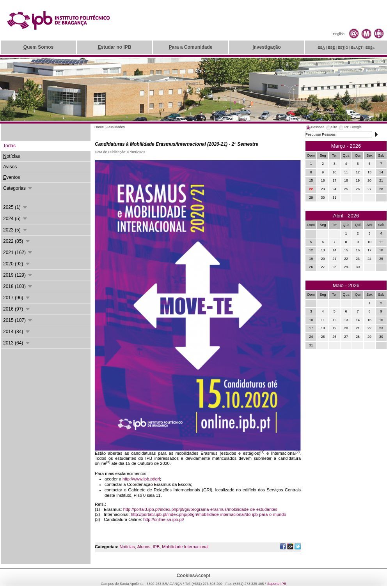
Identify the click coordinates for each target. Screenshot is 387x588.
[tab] (315, 128)
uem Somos (38, 47)
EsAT (357, 48)
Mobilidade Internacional (185, 547)
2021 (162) (18, 253)
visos (10, 167)
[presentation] (315, 128)
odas (9, 146)
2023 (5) (16, 230)
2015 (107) (18, 320)
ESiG (343, 48)
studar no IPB (114, 47)
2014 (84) (17, 332)
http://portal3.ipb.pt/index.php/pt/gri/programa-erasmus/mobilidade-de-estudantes (200, 509)
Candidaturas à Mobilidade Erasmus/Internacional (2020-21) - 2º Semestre (177, 144)
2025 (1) (16, 207)
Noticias (127, 547)
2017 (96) (17, 298)
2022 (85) (17, 241)
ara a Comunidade (190, 47)
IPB (156, 547)
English (339, 34)
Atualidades (116, 127)
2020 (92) (17, 264)
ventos (12, 177)
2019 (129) (18, 275)
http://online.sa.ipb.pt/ (164, 519)
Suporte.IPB (277, 584)
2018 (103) (18, 286)
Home (99, 127)
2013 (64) (17, 343)
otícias (12, 156)
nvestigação (267, 47)
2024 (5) (16, 219)
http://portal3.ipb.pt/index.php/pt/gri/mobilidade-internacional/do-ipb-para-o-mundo (208, 514)
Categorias (18, 188)
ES (321, 48)
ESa (370, 48)
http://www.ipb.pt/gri (141, 479)
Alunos (144, 547)
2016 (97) (17, 309)
